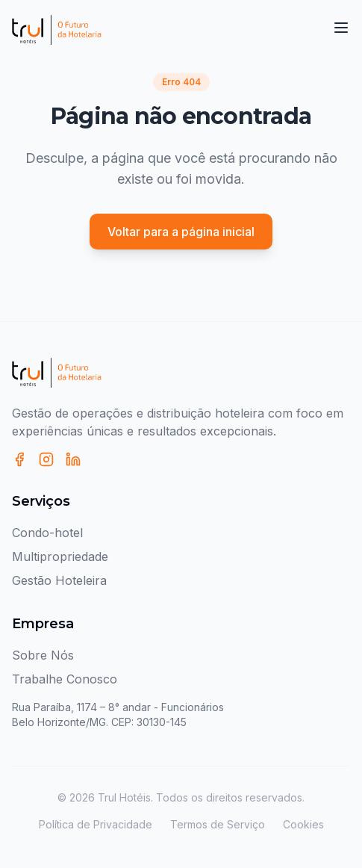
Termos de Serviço (218, 824)
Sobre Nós (43, 655)
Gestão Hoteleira (59, 580)
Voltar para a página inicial (181, 232)
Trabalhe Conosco (65, 679)
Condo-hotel (47, 533)
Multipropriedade (60, 557)
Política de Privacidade (96, 824)
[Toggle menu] (341, 28)
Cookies (303, 824)
